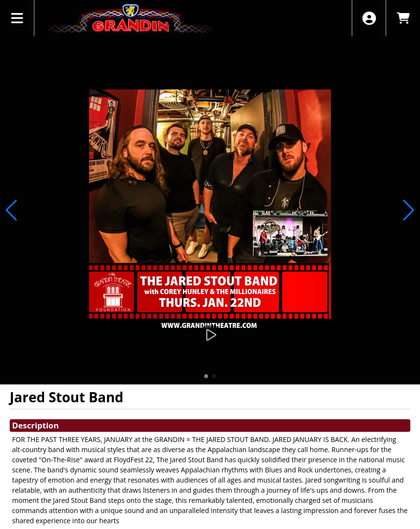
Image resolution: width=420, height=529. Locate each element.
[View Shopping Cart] (403, 18)
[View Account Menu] (369, 18)
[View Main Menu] (17, 18)
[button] (206, 376)
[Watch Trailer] (210, 335)
